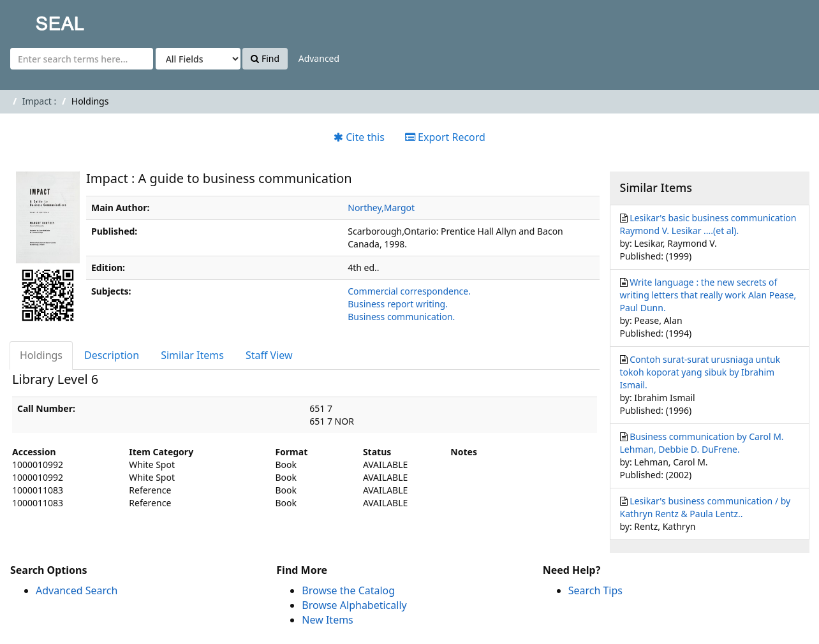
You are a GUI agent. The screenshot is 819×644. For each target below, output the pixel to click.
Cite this (359, 137)
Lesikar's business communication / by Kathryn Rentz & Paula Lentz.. (705, 507)
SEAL (34, 19)
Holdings (41, 355)
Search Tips (595, 590)
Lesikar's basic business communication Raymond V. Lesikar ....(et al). (708, 224)
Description (112, 355)
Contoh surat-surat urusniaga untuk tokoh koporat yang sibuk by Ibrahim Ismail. (700, 372)
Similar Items (192, 355)
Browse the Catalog (348, 590)
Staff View (269, 355)
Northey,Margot (381, 208)
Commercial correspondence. (409, 291)
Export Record (445, 137)
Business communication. (401, 317)
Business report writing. (398, 304)
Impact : (39, 101)
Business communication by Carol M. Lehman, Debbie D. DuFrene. (702, 443)
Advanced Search (77, 590)
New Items (327, 620)
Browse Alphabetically (354, 605)
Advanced (319, 58)
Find (265, 58)
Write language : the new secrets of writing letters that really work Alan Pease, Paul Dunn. (708, 295)
